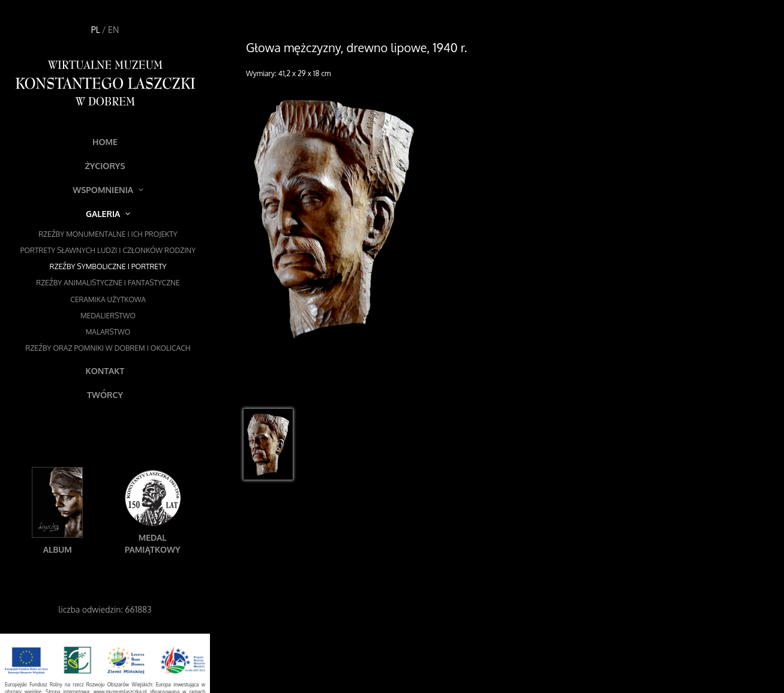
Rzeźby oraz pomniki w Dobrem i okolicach (108, 348)
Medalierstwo (108, 316)
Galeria (108, 214)
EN (113, 30)
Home (105, 142)
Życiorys (105, 166)
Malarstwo (108, 332)
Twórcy (105, 395)
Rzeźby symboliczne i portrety (108, 266)
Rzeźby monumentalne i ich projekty (108, 234)
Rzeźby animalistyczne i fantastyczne (108, 283)
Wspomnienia (108, 190)
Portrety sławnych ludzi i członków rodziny (108, 250)
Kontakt (105, 371)
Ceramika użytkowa (108, 299)
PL (96, 30)
